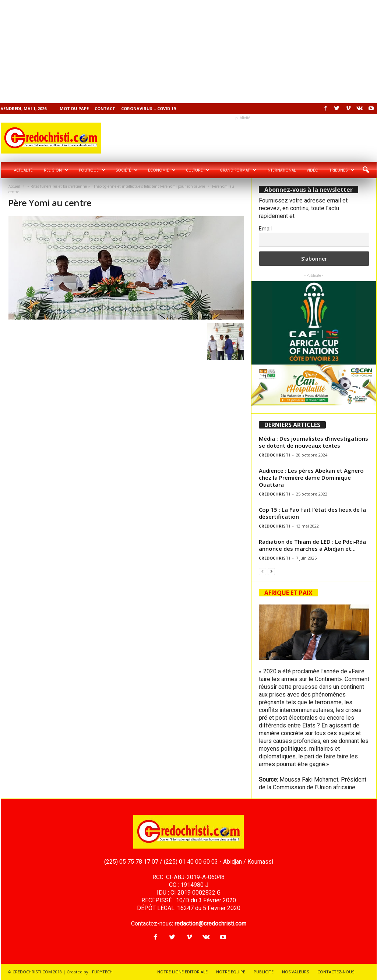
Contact (105, 108)
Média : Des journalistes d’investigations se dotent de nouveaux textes (313, 442)
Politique (92, 170)
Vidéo (313, 170)
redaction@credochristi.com (210, 923)
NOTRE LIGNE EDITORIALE (182, 972)
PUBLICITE (264, 972)
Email (265, 229)
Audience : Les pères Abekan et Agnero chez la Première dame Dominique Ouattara (311, 477)
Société (127, 170)
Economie (162, 170)
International (281, 170)
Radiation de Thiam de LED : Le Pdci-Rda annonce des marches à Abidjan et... (312, 545)
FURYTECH (102, 972)
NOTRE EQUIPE (231, 972)
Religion (56, 170)
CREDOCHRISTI (274, 455)
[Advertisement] (188, 52)
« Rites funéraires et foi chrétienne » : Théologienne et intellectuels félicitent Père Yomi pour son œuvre (116, 186)
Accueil (14, 186)
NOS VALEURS (295, 972)
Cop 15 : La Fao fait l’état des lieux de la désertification (312, 513)
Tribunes (342, 170)
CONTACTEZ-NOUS (336, 972)
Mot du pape (74, 108)
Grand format (238, 170)
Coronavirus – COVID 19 (148, 108)
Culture (198, 170)
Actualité (23, 170)
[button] (366, 170)
